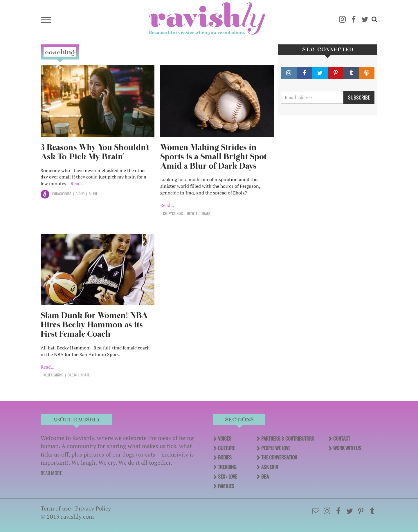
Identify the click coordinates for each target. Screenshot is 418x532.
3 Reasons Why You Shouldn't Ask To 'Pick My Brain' (95, 152)
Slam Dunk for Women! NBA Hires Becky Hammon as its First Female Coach (94, 325)
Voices (225, 439)
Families (226, 486)
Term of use (56, 508)
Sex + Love (228, 477)
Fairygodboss (62, 194)
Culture (226, 448)
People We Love (276, 448)
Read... (77, 183)
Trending (227, 467)
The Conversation (279, 457)
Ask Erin (270, 467)
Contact (342, 439)
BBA (265, 477)
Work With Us (347, 448)
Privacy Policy (93, 508)
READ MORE (51, 473)
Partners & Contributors (288, 439)
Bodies (225, 457)
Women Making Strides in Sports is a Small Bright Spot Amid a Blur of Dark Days (213, 157)
